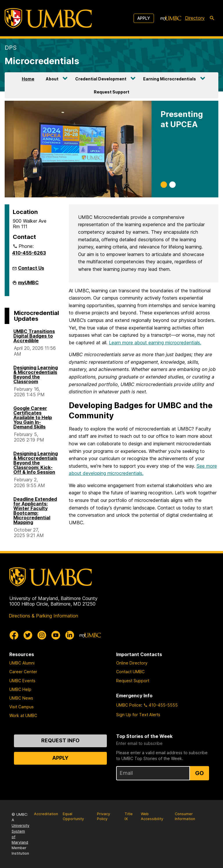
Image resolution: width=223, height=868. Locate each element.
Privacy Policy (104, 816)
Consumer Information (185, 816)
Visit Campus (21, 707)
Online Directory (132, 663)
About (52, 79)
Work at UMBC (23, 715)
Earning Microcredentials (170, 79)
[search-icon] (212, 18)
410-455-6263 (29, 253)
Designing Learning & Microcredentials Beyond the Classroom (36, 374)
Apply (144, 18)
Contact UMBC (130, 672)
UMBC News (21, 698)
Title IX (129, 816)
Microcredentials (42, 61)
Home (28, 79)
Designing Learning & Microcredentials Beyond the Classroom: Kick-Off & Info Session (36, 463)
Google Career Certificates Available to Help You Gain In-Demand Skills (33, 417)
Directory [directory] (195, 18)
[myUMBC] (171, 18)
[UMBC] (48, 18)
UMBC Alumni (22, 663)
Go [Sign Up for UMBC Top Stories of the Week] (199, 773)
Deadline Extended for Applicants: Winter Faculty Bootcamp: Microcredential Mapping (35, 511)
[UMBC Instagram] (42, 635)
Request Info (60, 740)
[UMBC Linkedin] (70, 635)
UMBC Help (20, 689)
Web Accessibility (152, 816)
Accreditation (46, 814)
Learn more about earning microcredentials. (155, 343)
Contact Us (31, 268)
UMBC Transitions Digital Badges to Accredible (34, 336)
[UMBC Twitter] (28, 635)
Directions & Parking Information (43, 616)
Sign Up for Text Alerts (138, 715)
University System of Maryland (20, 834)
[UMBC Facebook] (14, 635)
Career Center (23, 672)
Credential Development (101, 79)
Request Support (111, 92)
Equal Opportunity (73, 816)
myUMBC (28, 284)
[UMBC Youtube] (56, 635)
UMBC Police (129, 705)
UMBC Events (22, 681)
